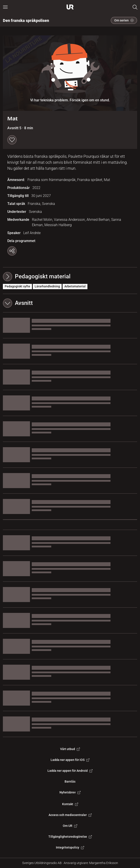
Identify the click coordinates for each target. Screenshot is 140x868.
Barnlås (70, 781)
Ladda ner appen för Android (70, 771)
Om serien (124, 20)
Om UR (70, 826)
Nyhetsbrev (70, 792)
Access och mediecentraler (70, 815)
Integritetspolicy (70, 847)
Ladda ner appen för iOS (70, 760)
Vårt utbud (70, 749)
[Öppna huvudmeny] (5, 7)
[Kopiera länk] (12, 251)
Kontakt (70, 804)
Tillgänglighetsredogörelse (70, 837)
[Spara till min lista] (12, 140)
